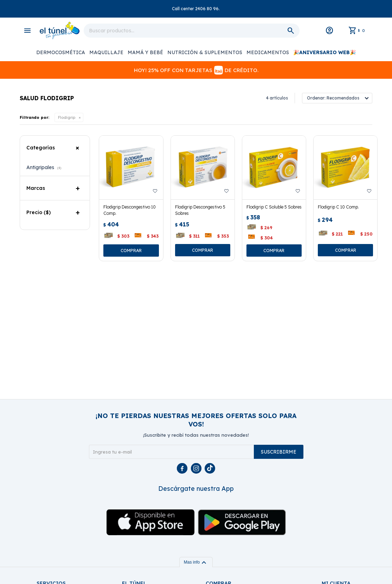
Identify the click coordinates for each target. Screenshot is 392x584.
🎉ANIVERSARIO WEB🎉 (324, 52)
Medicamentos (268, 52)
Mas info (196, 562)
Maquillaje (106, 52)
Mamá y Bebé (145, 52)
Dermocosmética (61, 52)
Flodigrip (67, 117)
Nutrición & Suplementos (205, 52)
